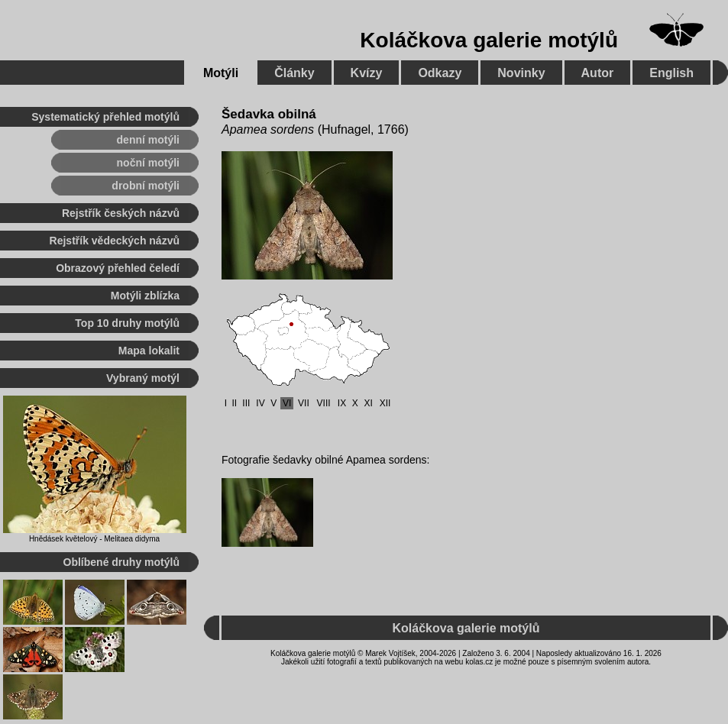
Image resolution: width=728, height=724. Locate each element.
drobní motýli (146, 186)
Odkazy (440, 73)
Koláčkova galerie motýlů (489, 40)
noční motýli (148, 163)
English (671, 73)
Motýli (221, 73)
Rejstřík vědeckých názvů (115, 241)
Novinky (521, 73)
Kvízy (367, 73)
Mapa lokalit (149, 351)
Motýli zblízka (145, 296)
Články (294, 73)
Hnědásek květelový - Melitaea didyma (94, 539)
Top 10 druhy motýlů (127, 323)
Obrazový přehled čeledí (118, 268)
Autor (598, 73)
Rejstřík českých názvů (121, 213)
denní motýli (148, 140)
